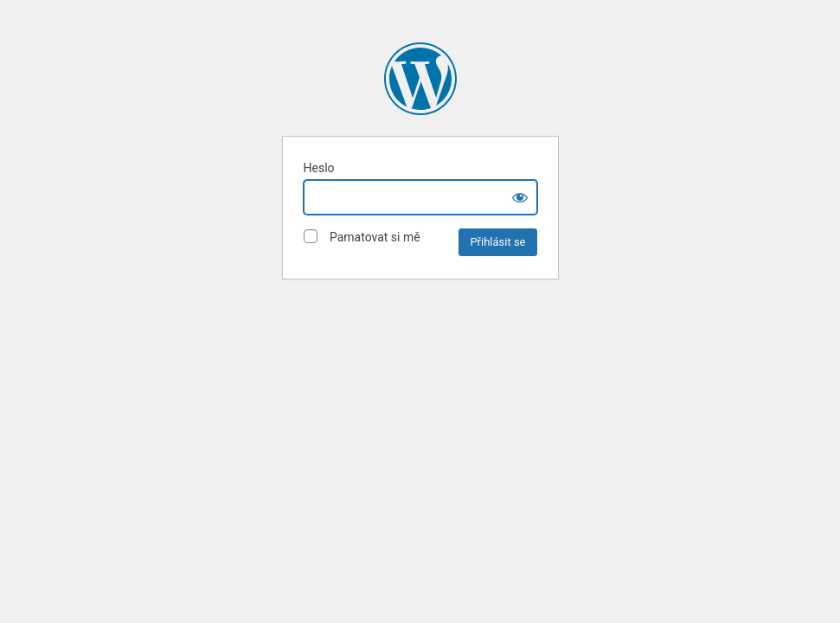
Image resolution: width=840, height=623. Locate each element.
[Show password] (520, 197)
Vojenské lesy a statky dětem (420, 79)
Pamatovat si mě (362, 237)
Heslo (319, 168)
